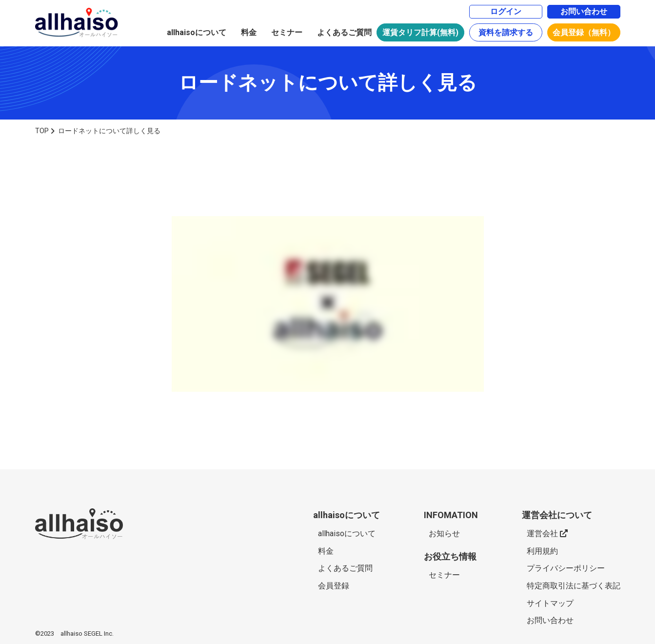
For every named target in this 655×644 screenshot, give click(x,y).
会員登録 (334, 586)
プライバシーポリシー (566, 568)
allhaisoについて (197, 32)
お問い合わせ (584, 11)
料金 (249, 32)
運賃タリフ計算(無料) (420, 32)
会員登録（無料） (584, 32)
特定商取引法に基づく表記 (574, 586)
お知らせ (444, 533)
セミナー (287, 32)
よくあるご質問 (344, 32)
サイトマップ (550, 603)
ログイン (506, 11)
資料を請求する (506, 32)
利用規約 (542, 551)
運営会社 (547, 533)
